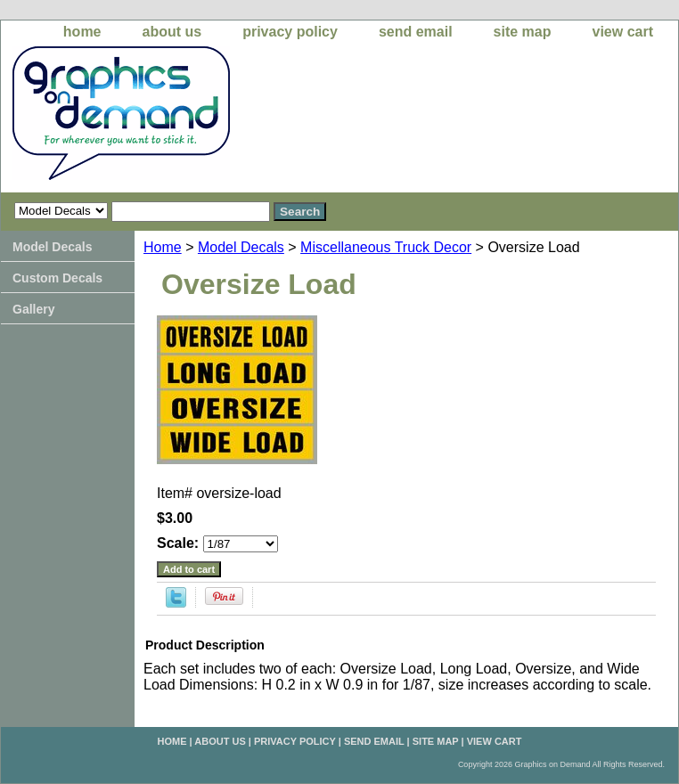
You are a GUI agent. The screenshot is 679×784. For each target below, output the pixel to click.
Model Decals (241, 247)
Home (163, 247)
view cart (623, 32)
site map (523, 32)
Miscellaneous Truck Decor (386, 247)
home (82, 32)
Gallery (33, 309)
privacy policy (290, 32)
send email (416, 32)
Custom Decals (57, 278)
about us (172, 32)
